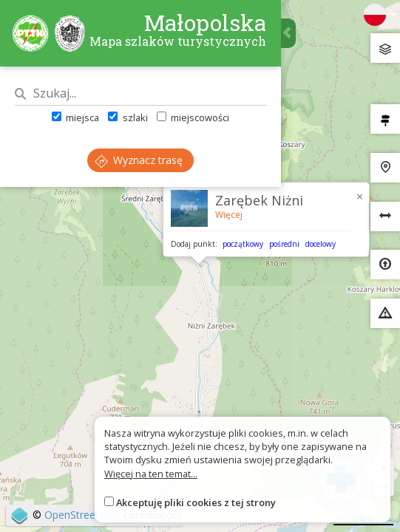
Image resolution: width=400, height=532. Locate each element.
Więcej (229, 215)
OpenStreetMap (82, 515)
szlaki (128, 117)
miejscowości (193, 117)
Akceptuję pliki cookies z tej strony (196, 502)
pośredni (284, 244)
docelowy (321, 244)
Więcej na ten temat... (151, 474)
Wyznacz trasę (139, 160)
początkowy (243, 244)
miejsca (75, 117)
